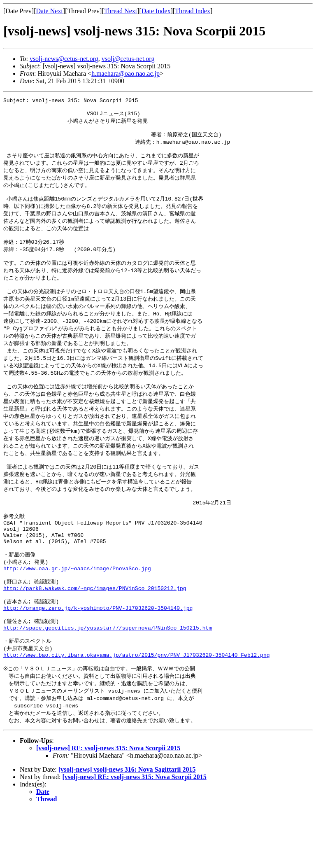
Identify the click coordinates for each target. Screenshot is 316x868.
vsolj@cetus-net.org (128, 59)
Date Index (156, 11)
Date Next (50, 11)
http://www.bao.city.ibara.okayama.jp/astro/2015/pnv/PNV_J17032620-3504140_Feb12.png (136, 709)
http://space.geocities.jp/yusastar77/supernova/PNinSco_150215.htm (108, 679)
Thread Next (121, 11)
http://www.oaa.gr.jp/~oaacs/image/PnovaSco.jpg (77, 611)
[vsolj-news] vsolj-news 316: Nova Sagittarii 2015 (127, 828)
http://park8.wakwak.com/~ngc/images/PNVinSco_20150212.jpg (95, 633)
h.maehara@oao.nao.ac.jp (125, 73)
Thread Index (193, 11)
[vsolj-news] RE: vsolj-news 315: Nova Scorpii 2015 (108, 806)
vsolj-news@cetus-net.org (64, 59)
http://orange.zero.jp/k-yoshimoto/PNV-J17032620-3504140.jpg (98, 656)
